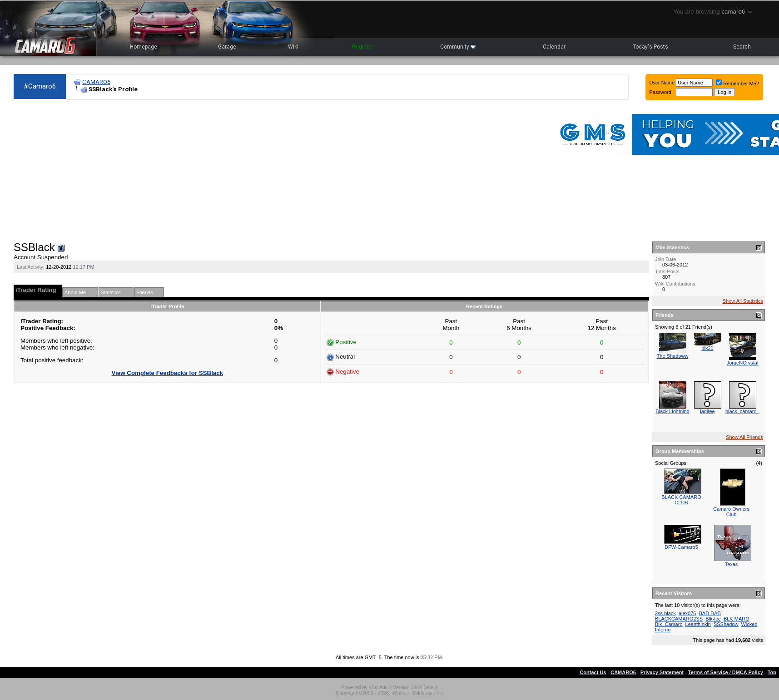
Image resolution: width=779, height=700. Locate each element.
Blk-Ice (713, 619)
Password (660, 92)
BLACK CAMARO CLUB (681, 500)
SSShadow (726, 624)
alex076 (687, 613)
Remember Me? (737, 84)
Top (772, 672)
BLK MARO (737, 619)
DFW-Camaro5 (681, 547)
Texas (732, 564)
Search (742, 47)
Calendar (554, 47)
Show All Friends (744, 437)
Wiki (293, 47)
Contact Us (593, 672)
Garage (227, 47)
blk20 (707, 348)
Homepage (144, 47)
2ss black (665, 613)
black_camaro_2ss (746, 411)
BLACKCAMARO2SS (679, 619)
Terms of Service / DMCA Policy (726, 672)
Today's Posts (650, 47)
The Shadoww (673, 356)
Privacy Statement (662, 672)
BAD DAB (710, 613)
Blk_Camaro (669, 624)
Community (458, 47)
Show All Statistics (743, 301)
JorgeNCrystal (743, 363)
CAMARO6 (96, 82)
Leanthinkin (698, 624)
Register (363, 47)
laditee (707, 411)
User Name (662, 83)
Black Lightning (672, 411)
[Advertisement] (232, 171)
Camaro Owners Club (731, 512)
